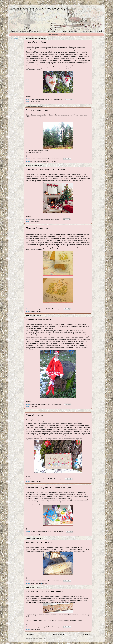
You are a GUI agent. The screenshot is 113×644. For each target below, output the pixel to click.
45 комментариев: (57, 404)
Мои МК (63, 35)
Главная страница (53, 35)
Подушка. (44, 583)
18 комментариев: (58, 532)
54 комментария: (56, 581)
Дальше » (28, 97)
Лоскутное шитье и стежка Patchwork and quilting (44, 161)
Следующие (30, 634)
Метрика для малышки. (37, 228)
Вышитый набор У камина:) (39, 543)
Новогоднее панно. (35, 415)
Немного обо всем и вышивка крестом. (45, 592)
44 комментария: (58, 479)
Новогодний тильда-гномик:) (40, 320)
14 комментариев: (56, 309)
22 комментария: (56, 627)
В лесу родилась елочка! (37, 110)
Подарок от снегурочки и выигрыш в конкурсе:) (49, 488)
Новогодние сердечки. (36, 43)
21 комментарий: (58, 99)
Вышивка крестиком (36, 102)
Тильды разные (34, 407)
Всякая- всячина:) (35, 222)
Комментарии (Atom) (41, 638)
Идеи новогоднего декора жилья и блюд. (45, 170)
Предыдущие (86, 634)
